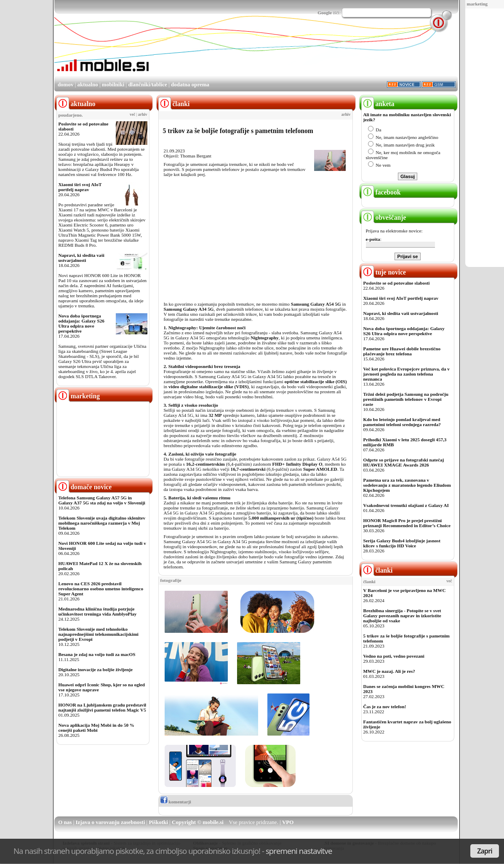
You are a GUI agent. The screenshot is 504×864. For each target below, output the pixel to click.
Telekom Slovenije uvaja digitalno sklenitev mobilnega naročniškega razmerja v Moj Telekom (102, 523)
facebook (381, 192)
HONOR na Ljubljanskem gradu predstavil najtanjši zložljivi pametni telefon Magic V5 (103, 707)
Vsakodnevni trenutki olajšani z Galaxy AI (406, 505)
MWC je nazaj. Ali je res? (389, 671)
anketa (378, 104)
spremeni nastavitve (299, 851)
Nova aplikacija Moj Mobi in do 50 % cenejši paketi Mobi (97, 728)
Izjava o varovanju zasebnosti (111, 822)
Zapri (485, 851)
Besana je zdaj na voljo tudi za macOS (97, 654)
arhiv (143, 115)
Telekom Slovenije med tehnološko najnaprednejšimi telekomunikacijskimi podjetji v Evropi (99, 634)
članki (377, 570)
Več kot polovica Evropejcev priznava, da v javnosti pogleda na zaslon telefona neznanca (407, 374)
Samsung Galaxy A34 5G (189, 309)
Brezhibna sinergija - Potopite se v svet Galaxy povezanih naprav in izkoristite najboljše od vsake (402, 616)
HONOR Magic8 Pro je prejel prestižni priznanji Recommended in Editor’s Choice (407, 523)
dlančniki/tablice (147, 84)
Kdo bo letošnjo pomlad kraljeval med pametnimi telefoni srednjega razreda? (402, 422)
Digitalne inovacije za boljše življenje (96, 669)
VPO (288, 822)
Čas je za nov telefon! (385, 707)
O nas (65, 822)
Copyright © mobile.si (198, 822)
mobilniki (113, 84)
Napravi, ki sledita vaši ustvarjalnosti (81, 258)
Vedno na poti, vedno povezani (394, 656)
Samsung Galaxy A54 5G (316, 304)
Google (325, 13)
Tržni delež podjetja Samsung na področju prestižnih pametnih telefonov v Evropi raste (406, 399)
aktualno (88, 84)
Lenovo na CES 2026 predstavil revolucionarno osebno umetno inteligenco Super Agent (101, 589)
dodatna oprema (190, 84)
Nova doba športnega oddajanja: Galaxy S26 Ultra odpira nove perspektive (81, 323)
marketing (477, 4)
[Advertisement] (304, 52)
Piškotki (158, 822)
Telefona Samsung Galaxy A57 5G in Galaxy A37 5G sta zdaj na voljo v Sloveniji (102, 500)
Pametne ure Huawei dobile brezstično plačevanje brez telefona (402, 351)
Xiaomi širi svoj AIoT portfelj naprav (80, 187)
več (132, 115)
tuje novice (384, 272)
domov (66, 84)
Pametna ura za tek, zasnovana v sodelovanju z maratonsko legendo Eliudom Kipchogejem (407, 485)
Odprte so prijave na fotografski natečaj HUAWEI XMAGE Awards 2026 (404, 462)
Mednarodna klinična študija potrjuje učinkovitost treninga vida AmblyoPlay (98, 611)
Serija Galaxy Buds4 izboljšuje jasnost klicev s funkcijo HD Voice (402, 543)
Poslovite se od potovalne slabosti (397, 283)
